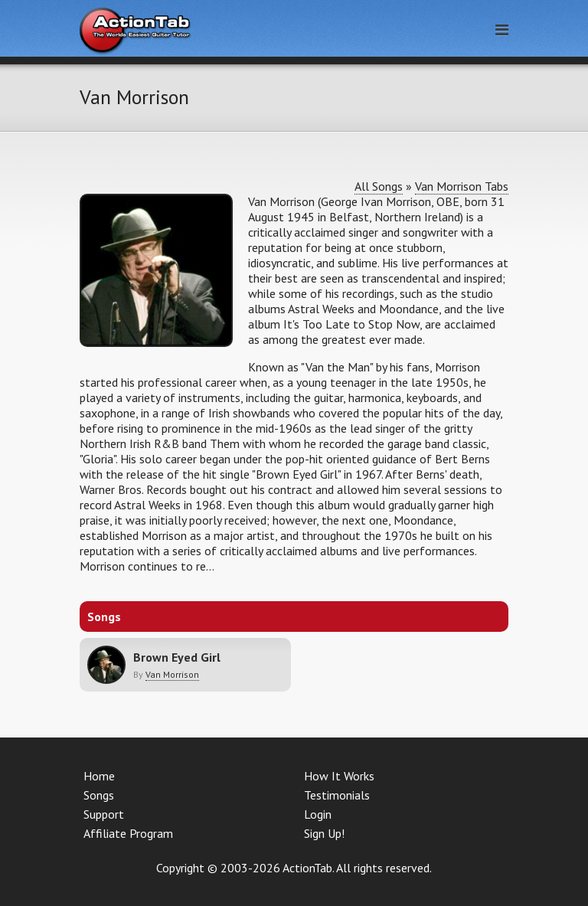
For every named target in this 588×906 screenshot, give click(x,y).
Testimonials (337, 795)
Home (99, 776)
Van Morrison (172, 674)
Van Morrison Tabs (462, 186)
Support (104, 814)
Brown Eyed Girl (177, 657)
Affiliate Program (128, 833)
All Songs (379, 186)
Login (318, 814)
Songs (99, 795)
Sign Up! (324, 833)
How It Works (339, 776)
